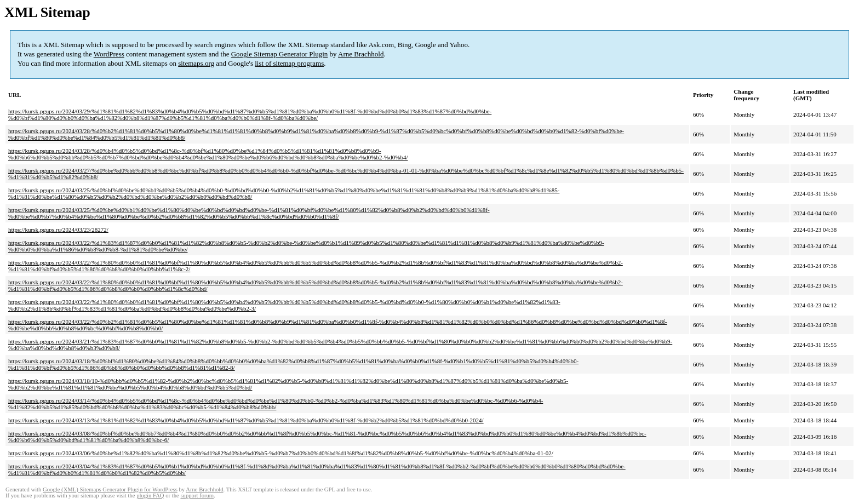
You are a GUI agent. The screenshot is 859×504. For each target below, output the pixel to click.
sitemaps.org (196, 63)
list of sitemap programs (289, 63)
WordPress (109, 54)
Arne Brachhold (361, 54)
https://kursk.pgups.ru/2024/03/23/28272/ (58, 230)
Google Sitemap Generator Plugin (280, 54)
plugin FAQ (150, 496)
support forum (197, 496)
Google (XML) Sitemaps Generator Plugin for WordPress (110, 489)
